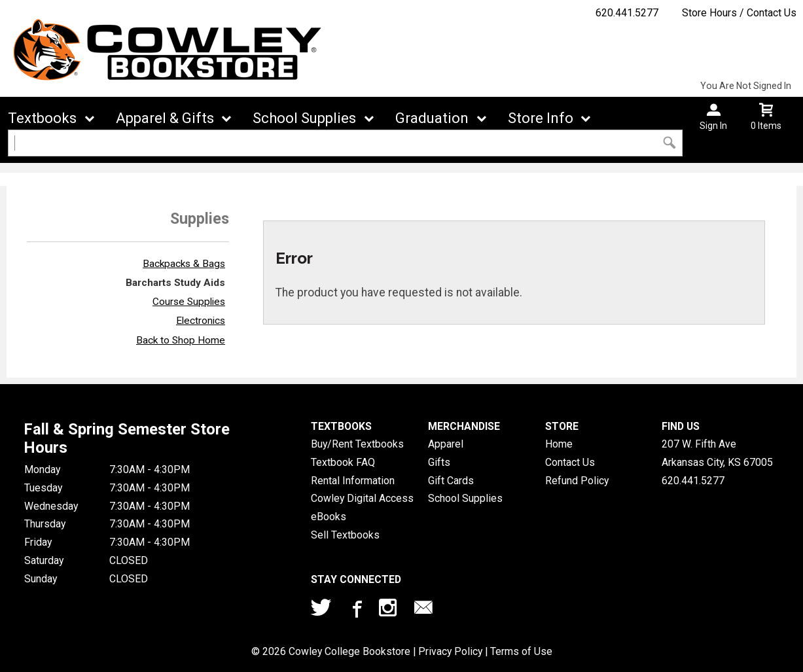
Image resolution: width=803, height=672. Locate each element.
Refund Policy (577, 481)
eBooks (329, 517)
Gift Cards (451, 481)
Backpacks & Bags (184, 264)
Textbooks (42, 118)
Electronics (201, 321)
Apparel (446, 444)
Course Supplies (189, 302)
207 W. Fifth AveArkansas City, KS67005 (717, 453)
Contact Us (570, 462)
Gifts (439, 462)
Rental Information (353, 481)
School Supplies (304, 118)
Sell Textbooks (345, 535)
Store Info (541, 118)
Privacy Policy (450, 651)
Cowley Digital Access (362, 498)
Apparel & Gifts (165, 118)
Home (559, 444)
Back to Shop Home (181, 340)
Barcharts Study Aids (175, 283)
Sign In (713, 126)
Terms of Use (521, 651)
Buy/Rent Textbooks (357, 444)
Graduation (432, 118)
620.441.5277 (627, 13)
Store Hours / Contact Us (739, 13)
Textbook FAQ (343, 462)
